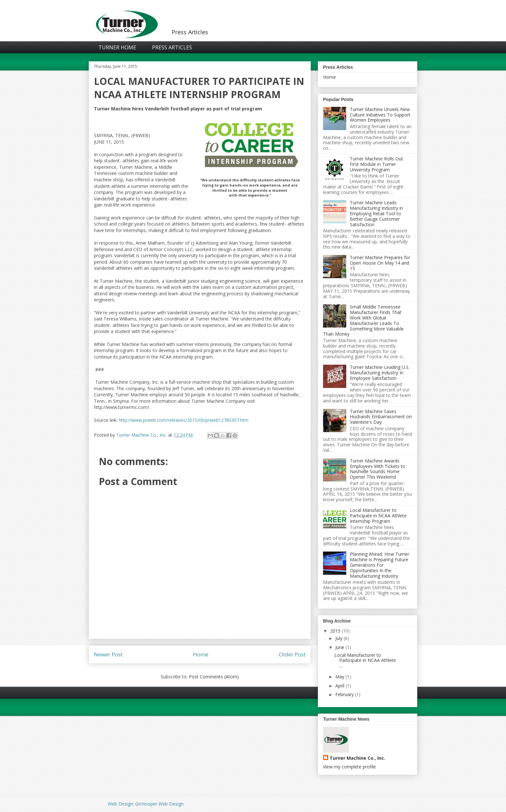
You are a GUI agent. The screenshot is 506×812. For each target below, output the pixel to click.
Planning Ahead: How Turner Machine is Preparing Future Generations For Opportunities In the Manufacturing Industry (379, 565)
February (344, 694)
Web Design (120, 804)
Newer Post (108, 654)
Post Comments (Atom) (214, 677)
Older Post (292, 654)
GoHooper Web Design (159, 804)
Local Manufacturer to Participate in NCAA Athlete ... (365, 660)
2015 (335, 631)
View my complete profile (349, 767)
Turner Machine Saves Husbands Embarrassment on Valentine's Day (381, 417)
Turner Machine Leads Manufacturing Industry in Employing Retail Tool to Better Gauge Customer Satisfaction (376, 213)
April (340, 686)
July (339, 638)
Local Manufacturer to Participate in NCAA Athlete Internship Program (378, 516)
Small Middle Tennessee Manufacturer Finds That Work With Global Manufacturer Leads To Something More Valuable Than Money (363, 320)
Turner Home (117, 47)
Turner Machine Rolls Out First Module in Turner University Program (376, 164)
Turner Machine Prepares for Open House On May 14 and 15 (380, 263)
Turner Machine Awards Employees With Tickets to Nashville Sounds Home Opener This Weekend (378, 469)
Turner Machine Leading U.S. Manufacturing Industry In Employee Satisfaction (380, 373)
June (340, 647)
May (340, 677)
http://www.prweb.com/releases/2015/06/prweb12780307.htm (184, 420)
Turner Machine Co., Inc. (357, 758)
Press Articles (172, 47)
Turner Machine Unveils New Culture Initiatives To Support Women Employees (380, 115)
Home (201, 654)
